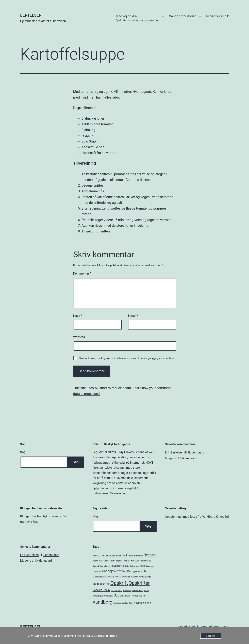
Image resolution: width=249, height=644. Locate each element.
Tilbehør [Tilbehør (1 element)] (127, 596)
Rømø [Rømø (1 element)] (146, 590)
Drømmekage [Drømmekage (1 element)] (98, 561)
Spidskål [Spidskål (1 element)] (110, 596)
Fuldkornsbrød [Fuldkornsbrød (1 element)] (145, 561)
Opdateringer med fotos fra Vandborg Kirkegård (197, 517)
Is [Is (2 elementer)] (123, 566)
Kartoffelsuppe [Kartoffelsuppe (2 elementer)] (129, 571)
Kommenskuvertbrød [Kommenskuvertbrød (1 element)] (122, 577)
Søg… (24, 452)
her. (35, 521)
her (124, 493)
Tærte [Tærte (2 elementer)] (142, 596)
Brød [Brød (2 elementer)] (124, 555)
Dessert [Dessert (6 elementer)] (150, 555)
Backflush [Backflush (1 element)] (106, 555)
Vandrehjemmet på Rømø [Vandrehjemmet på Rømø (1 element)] (123, 603)
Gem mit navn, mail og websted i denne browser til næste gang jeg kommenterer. (127, 358)
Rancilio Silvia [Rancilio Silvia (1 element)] (116, 590)
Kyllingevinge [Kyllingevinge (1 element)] (146, 577)
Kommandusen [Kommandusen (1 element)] (99, 577)
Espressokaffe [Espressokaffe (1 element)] (110, 561)
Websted (79, 337)
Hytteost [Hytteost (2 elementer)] (117, 566)
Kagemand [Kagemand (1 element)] (97, 572)
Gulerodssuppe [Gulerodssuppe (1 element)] (105, 566)
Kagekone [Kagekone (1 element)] (150, 566)
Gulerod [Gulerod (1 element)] (96, 566)
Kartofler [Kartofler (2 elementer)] (142, 571)
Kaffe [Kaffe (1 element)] (127, 566)
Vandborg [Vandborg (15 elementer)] (103, 602)
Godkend (211, 636)
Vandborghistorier (182, 16)
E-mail (133, 316)
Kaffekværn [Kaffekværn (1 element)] (134, 566)
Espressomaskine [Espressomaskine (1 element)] (123, 561)
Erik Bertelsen (174, 452)
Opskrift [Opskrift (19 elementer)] (119, 583)
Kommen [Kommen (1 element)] (109, 577)
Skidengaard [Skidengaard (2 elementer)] (99, 596)
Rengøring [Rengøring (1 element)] (127, 590)
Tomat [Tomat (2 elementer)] (135, 596)
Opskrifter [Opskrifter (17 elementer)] (139, 583)
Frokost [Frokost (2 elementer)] (135, 561)
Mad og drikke (137, 18)
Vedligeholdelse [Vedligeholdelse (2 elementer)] (143, 603)
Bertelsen (31, 15)
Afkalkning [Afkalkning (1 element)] (97, 555)
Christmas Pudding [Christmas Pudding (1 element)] (135, 555)
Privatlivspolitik (218, 16)
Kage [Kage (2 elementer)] (142, 566)
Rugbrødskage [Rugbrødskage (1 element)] (137, 590)
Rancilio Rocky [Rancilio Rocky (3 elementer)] (101, 590)
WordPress (221, 627)
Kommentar (82, 273)
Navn (78, 316)
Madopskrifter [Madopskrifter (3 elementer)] (101, 584)
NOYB (112, 452)
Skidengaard (196, 452)
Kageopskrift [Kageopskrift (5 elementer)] (111, 571)
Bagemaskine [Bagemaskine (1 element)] (116, 555)
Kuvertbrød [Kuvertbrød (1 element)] (135, 577)
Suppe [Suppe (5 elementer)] (118, 595)
